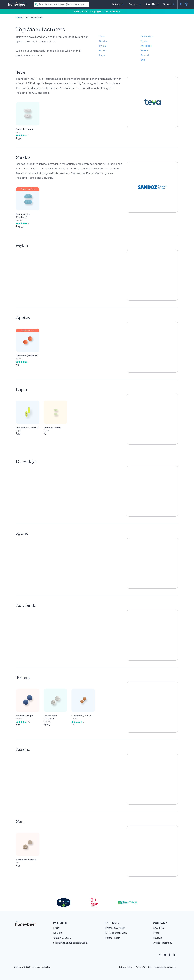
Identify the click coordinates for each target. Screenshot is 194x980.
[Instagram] (160, 955)
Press (156, 933)
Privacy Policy (126, 967)
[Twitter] (174, 955)
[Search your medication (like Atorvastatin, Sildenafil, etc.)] (64, 4)
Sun (143, 60)
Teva (102, 36)
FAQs (56, 928)
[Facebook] (170, 955)
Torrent (145, 50)
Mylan (102, 46)
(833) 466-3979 (62, 938)
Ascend (145, 55)
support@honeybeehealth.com (70, 943)
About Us (158, 928)
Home (19, 18)
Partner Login (113, 938)
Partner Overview (115, 928)
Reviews (158, 938)
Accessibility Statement (165, 967)
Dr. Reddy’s (147, 36)
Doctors (58, 933)
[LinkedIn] (165, 955)
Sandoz (103, 41)
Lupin (102, 55)
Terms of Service (143, 967)
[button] (118, 4)
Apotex (103, 50)
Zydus (144, 41)
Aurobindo (146, 46)
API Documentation (116, 933)
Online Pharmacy (163, 943)
